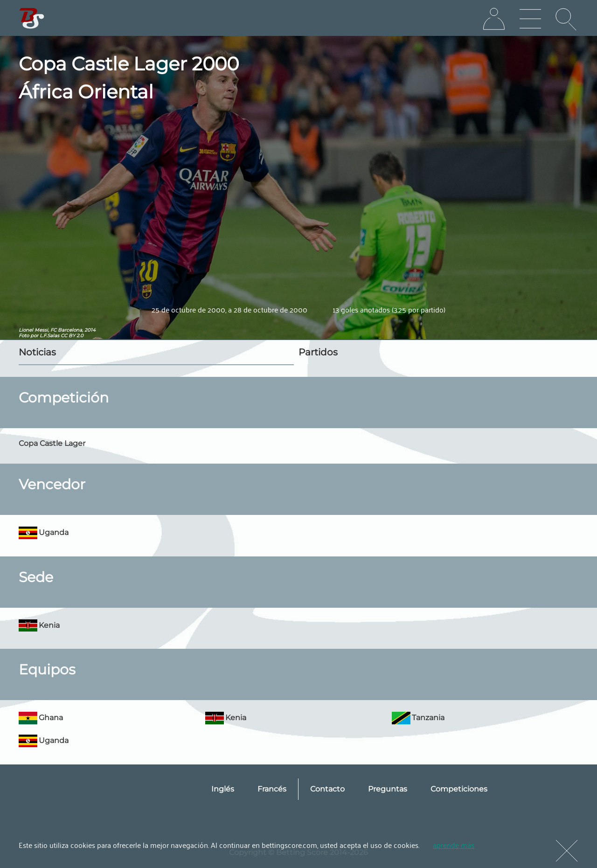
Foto (24, 336)
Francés (272, 789)
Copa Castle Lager (52, 443)
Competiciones (459, 789)
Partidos (318, 352)
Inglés (223, 789)
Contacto (327, 789)
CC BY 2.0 (72, 336)
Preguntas (388, 789)
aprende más (454, 845)
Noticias (37, 352)
